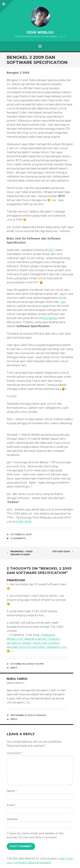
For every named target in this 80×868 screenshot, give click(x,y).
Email (11, 805)
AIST (51, 250)
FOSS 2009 (24, 522)
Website (12, 819)
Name (12, 791)
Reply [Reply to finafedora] (14, 668)
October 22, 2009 (21, 534)
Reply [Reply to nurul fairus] (14, 719)
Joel (63, 302)
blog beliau (49, 318)
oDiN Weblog (40, 32)
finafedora (16, 580)
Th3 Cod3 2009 (63, 551)
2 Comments (18, 538)
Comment (14, 753)
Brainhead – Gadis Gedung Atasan (20, 553)
